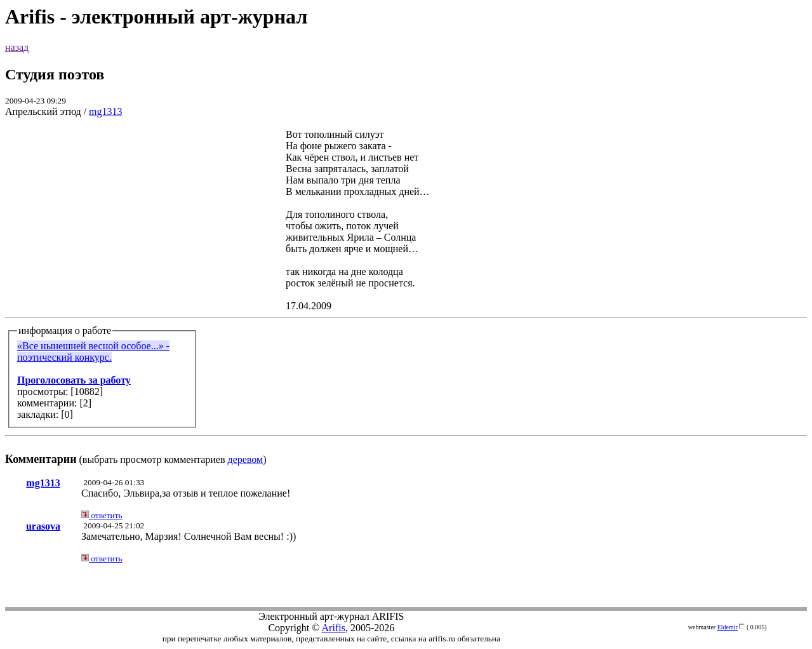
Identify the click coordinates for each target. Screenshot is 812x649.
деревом (246, 459)
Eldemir (728, 627)
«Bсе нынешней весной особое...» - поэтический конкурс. (93, 351)
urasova (43, 526)
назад (17, 47)
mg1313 (105, 111)
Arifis (334, 628)
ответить (102, 515)
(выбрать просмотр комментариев (406, 297)
